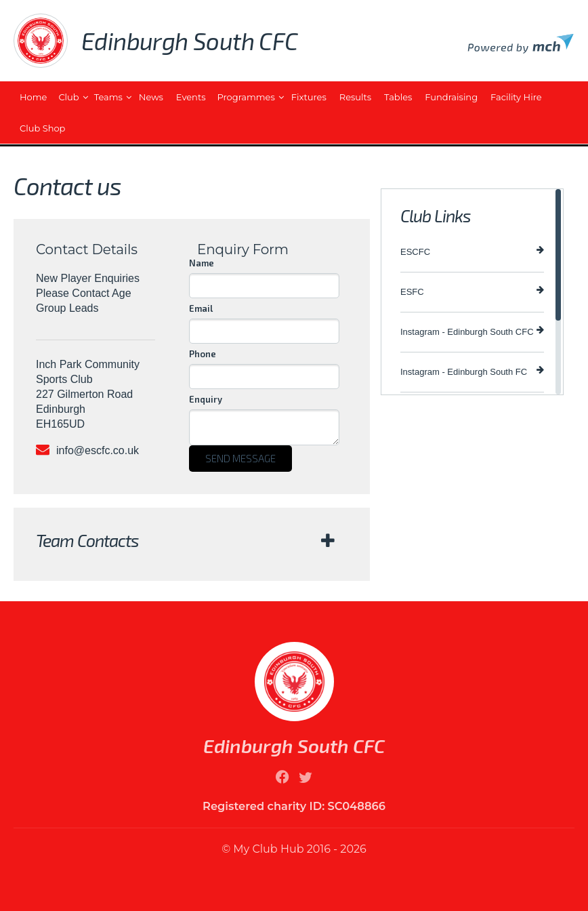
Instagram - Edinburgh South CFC (472, 331)
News (151, 97)
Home (33, 97)
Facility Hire (516, 97)
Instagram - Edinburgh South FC (472, 371)
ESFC (472, 291)
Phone (203, 354)
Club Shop (42, 128)
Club (68, 97)
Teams (108, 97)
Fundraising (451, 97)
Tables (398, 97)
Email (201, 308)
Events (191, 97)
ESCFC (472, 251)
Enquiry (206, 399)
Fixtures (309, 97)
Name (202, 263)
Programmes (246, 97)
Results (355, 97)
